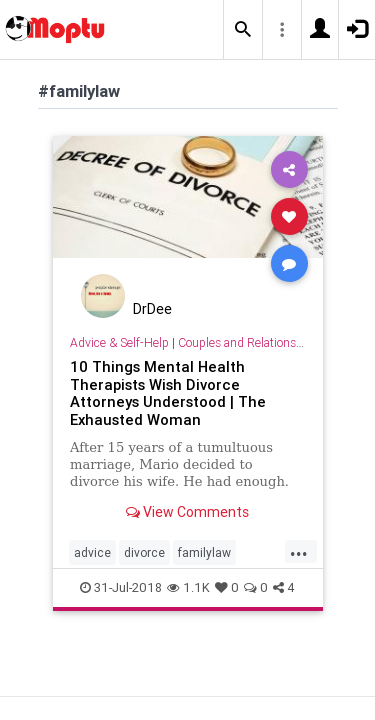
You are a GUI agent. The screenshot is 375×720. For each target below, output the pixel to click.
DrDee (152, 309)
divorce (144, 552)
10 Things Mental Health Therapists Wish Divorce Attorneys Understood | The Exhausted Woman (168, 393)
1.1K (188, 587)
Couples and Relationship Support (268, 342)
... (299, 551)
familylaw (204, 552)
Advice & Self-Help (119, 342)
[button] (243, 30)
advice (92, 552)
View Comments (187, 512)
